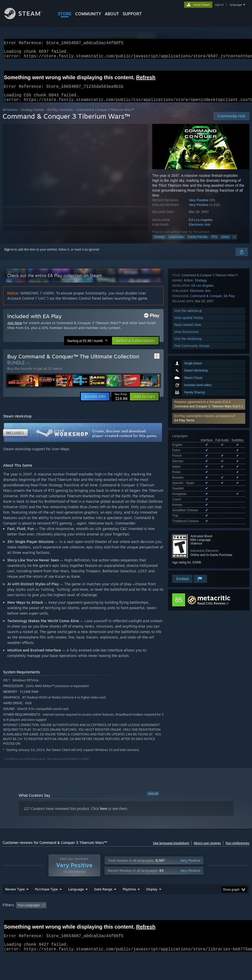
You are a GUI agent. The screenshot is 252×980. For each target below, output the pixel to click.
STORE (65, 14)
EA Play (229, 467)
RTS (214, 243)
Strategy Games (32, 116)
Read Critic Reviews (211, 560)
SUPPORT (132, 14)
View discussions (187, 503)
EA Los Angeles (201, 226)
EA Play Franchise (60, 116)
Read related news (188, 496)
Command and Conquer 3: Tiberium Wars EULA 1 (209, 325)
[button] (209, 323)
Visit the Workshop (188, 510)
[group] (126, 922)
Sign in (9, 256)
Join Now (15, 329)
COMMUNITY (88, 14)
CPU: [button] (228, 919)
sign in (219, 5)
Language (76, 903)
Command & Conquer (206, 467)
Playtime (129, 903)
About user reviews (207, 849)
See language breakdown (171, 849)
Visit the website (188, 482)
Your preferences (237, 849)
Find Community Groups (192, 517)
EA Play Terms (184, 339)
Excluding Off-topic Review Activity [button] (81, 919)
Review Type (15, 903)
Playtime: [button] (121, 919)
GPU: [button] (8, 926)
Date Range (103, 903)
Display (152, 903)
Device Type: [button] (30, 926)
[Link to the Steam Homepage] (27, 18)
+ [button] (234, 243)
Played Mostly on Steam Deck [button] (158, 919)
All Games (10, 116)
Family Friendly (198, 243)
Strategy (159, 243)
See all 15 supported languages (194, 392)
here (103, 815)
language (236, 5)
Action (225, 243)
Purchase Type (46, 903)
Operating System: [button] (202, 919)
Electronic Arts (200, 231)
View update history (189, 489)
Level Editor (176, 243)
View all (153, 800)
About (112, 14)
